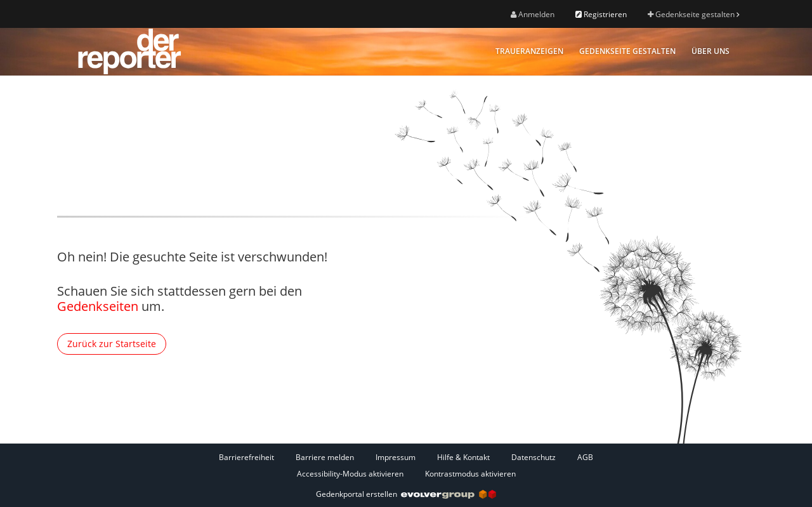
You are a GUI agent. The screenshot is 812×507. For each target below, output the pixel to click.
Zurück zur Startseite (112, 344)
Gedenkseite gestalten (693, 14)
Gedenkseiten (98, 306)
